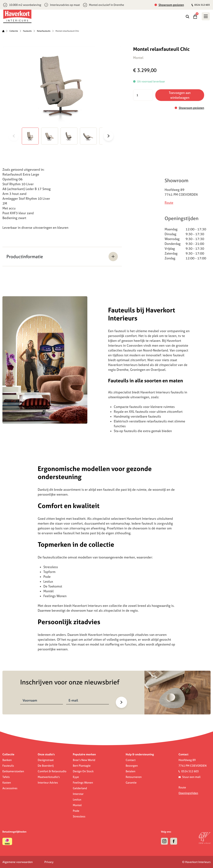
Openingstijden (188, 793)
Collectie (14, 31)
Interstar (78, 794)
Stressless (79, 816)
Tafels (6, 777)
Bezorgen (132, 766)
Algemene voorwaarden (18, 862)
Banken (7, 760)
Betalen (131, 771)
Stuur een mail (191, 777)
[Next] (111, 136)
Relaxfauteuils (44, 31)
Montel (77, 805)
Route (169, 203)
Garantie (131, 783)
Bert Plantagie (82, 766)
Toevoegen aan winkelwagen (180, 95)
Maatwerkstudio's (49, 777)
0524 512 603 (201, 5)
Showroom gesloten (171, 5)
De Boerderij (46, 766)
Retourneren (134, 777)
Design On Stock (83, 771)
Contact (131, 760)
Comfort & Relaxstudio (52, 771)
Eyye (76, 777)
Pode (76, 811)
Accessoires (10, 788)
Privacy (49, 862)
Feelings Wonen (83, 783)
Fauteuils (27, 31)
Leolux (77, 799)
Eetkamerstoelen (13, 771)
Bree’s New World (84, 760)
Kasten (7, 783)
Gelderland (80, 788)
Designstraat (46, 760)
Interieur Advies (48, 783)
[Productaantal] (143, 95)
